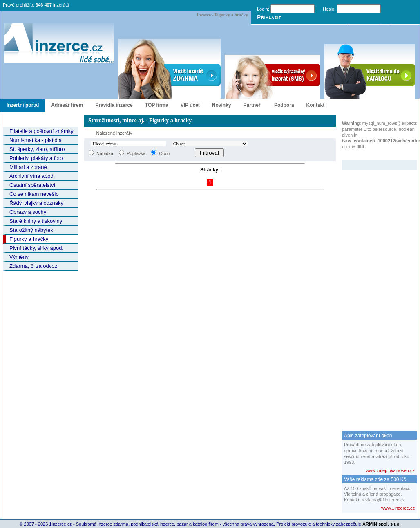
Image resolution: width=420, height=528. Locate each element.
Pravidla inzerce (114, 105)
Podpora (284, 105)
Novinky (222, 105)
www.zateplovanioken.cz (390, 470)
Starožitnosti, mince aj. (116, 120)
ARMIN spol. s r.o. (382, 524)
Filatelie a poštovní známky (41, 131)
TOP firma (157, 105)
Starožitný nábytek (31, 230)
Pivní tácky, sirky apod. (36, 248)
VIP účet (190, 105)
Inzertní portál (23, 105)
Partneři (253, 105)
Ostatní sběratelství (32, 185)
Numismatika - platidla (36, 140)
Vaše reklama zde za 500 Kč (375, 479)
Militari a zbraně (28, 167)
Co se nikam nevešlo (34, 194)
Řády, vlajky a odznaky (36, 203)
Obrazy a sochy (28, 212)
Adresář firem (67, 105)
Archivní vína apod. (32, 176)
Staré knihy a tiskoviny (36, 221)
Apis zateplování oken (368, 436)
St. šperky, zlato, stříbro (37, 149)
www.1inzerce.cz (398, 508)
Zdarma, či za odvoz (33, 266)
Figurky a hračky (29, 239)
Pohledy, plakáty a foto (36, 158)
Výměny (19, 257)
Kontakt (316, 105)
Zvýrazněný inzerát (373, 155)
